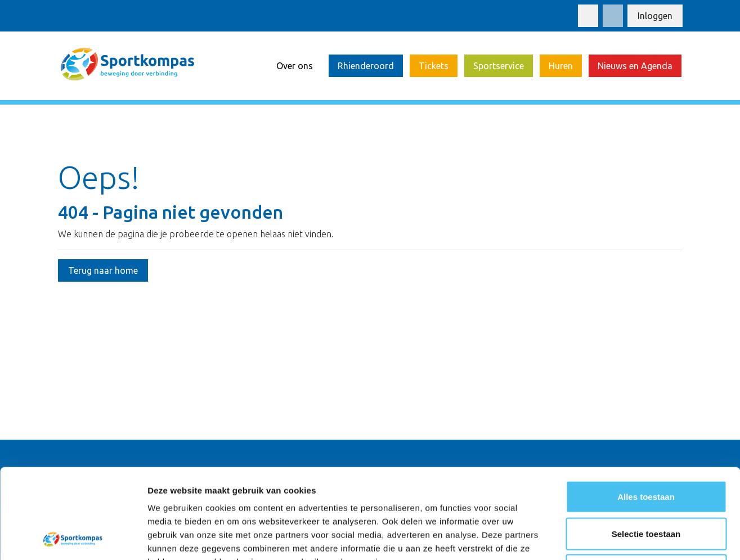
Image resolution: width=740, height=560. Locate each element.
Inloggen (655, 16)
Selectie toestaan (646, 450)
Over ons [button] (295, 66)
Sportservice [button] (499, 66)
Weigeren (646, 486)
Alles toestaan (646, 412)
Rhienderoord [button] (366, 66)
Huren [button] (561, 66)
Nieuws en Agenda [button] (635, 66)
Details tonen (608, 538)
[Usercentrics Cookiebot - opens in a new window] (73, 538)
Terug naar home (103, 270)
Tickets (434, 66)
